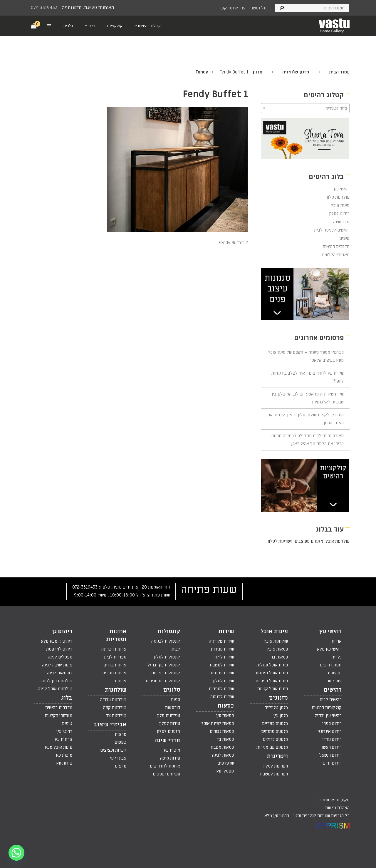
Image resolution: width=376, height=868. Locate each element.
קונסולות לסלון (167, 657)
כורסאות (173, 708)
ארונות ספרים (114, 673)
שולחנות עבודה (113, 700)
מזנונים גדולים (275, 739)
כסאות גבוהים (222, 731)
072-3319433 (44, 8)
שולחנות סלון (338, 197)
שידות (226, 631)
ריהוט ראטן (332, 747)
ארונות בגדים (115, 665)
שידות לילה (224, 657)
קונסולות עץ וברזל (164, 665)
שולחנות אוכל (338, 541)
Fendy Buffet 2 (233, 243)
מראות (121, 734)
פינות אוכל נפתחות (271, 673)
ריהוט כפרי (332, 723)
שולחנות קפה (115, 708)
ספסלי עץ (225, 771)
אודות (337, 641)
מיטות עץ (172, 750)
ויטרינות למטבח (274, 774)
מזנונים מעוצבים (309, 541)
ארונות (121, 681)
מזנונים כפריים (275, 723)
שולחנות (116, 690)
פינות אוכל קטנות (273, 689)
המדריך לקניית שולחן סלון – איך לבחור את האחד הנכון (305, 419)
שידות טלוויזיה (221, 641)
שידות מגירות (222, 649)
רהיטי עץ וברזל (328, 715)
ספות (176, 700)
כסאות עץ (225, 715)
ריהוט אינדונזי (330, 731)
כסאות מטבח (222, 747)
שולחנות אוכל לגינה (55, 689)
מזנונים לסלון (168, 731)
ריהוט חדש (332, 763)
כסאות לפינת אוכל (218, 723)
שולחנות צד (116, 715)
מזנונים (278, 698)
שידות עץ (64, 763)
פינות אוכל (340, 205)
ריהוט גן (62, 631)
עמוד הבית (339, 72)
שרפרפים (226, 763)
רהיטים (333, 690)
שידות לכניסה (222, 697)
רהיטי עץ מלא (329, 649)
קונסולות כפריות (166, 673)
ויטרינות (277, 756)
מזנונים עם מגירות (272, 747)
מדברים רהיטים (336, 247)
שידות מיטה (170, 758)
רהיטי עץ (342, 189)
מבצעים (335, 673)
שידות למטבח (222, 665)
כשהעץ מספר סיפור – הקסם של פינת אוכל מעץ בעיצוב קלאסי (306, 356)
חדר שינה (341, 222)
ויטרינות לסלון (280, 541)
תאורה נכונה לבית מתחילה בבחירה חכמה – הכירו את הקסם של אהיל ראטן (305, 440)
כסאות (226, 706)
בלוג (67, 698)
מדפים (121, 766)
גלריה (337, 657)
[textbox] (305, 108)
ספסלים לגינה (60, 657)
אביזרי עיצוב (110, 725)
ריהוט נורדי (332, 739)
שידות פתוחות (222, 673)
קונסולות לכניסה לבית (166, 645)
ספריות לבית (115, 657)
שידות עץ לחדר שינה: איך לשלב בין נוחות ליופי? (308, 377)
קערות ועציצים (113, 750)
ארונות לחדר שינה (164, 766)
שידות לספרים (221, 689)
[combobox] (305, 108)
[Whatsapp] (16, 853)
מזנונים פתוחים (275, 731)
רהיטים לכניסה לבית (332, 230)
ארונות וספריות (116, 635)
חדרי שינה (167, 740)
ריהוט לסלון (339, 214)
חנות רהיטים (331, 665)
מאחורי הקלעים (336, 255)
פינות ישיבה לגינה (57, 665)
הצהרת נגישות (337, 808)
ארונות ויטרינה (114, 649)
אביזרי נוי (118, 758)
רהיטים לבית (331, 700)
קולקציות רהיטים (327, 708)
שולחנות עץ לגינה (57, 681)
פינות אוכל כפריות (272, 681)
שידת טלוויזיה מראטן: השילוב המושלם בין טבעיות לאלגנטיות (308, 398)
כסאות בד (225, 739)
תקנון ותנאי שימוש (334, 800)
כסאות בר (279, 657)
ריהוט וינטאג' (330, 755)
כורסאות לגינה (60, 673)
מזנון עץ (281, 715)
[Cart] (34, 26)
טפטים (120, 742)
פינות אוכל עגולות (272, 665)
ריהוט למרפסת (59, 649)
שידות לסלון (223, 681)
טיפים (344, 238)
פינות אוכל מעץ (58, 747)
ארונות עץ (63, 739)
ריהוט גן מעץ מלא (57, 641)
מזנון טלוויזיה (296, 72)
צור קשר (334, 681)
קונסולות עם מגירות (163, 681)
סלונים (172, 690)
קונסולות (169, 631)
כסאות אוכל (277, 649)
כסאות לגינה (223, 755)
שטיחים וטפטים (166, 774)
